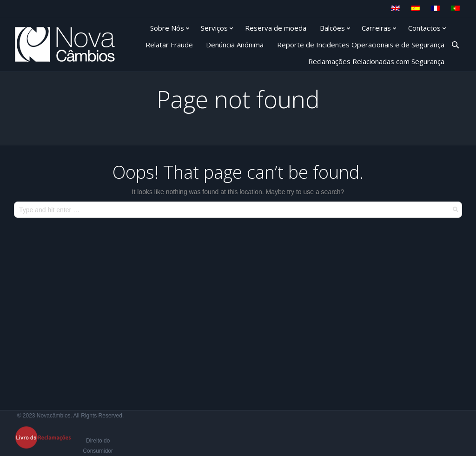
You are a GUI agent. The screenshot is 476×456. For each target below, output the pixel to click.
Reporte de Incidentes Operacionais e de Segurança (361, 45)
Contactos (424, 28)
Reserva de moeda (276, 28)
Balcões (332, 28)
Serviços (214, 28)
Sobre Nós (167, 28)
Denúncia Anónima (235, 45)
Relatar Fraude (169, 45)
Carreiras (376, 28)
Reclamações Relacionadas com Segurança (376, 61)
